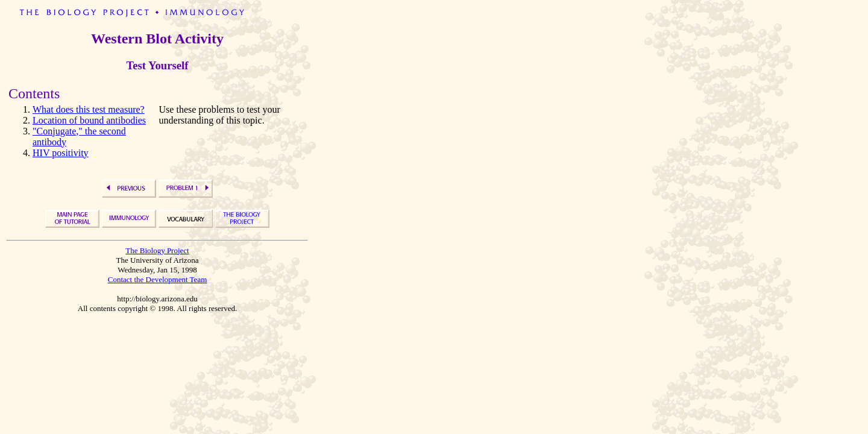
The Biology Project (157, 250)
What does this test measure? (89, 109)
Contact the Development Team (158, 279)
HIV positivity (61, 153)
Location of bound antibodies (89, 120)
